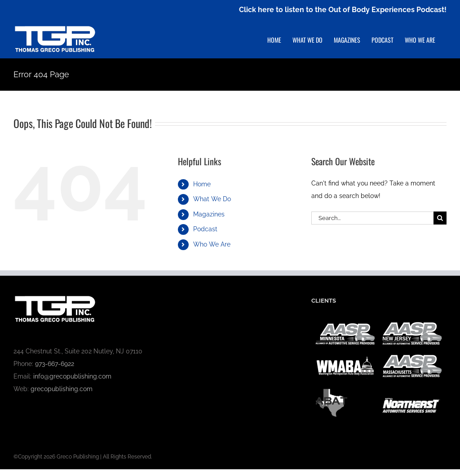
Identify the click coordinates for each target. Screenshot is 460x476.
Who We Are (212, 244)
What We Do (212, 199)
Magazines (209, 214)
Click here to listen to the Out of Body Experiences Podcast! (343, 10)
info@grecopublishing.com (72, 376)
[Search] (440, 218)
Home (202, 184)
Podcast (205, 229)
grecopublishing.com (62, 389)
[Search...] (372, 218)
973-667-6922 (55, 364)
